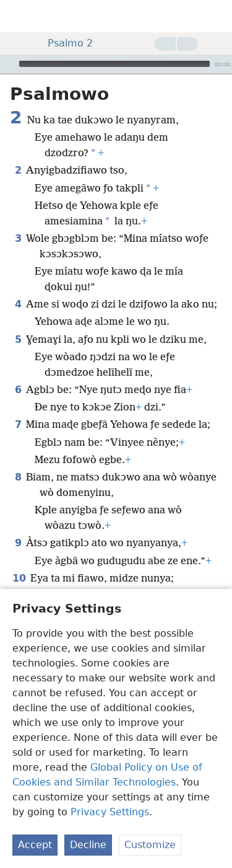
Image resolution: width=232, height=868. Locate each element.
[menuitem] (19, 16)
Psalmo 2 (64, 43)
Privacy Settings (110, 812)
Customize (150, 845)
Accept (35, 845)
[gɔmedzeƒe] (19, 16)
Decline (88, 845)
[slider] (114, 64)
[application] (116, 64)
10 (19, 578)
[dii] (217, 16)
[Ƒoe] (8, 64)
